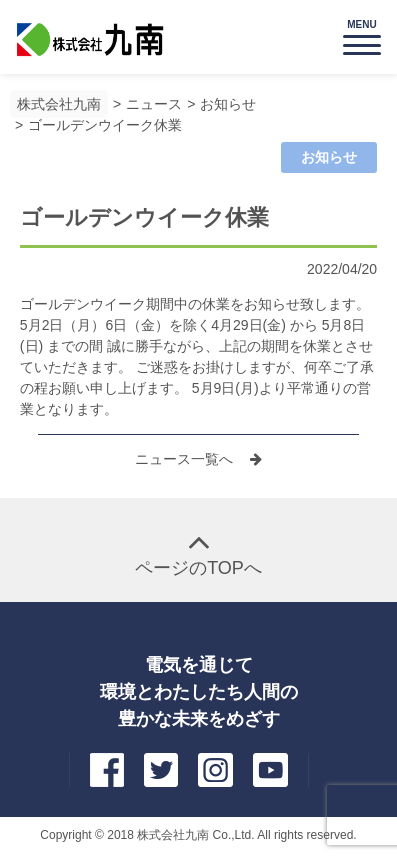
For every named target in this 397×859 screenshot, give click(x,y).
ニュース (154, 104)
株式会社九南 (59, 104)
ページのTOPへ (198, 568)
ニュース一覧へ (186, 459)
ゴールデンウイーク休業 (105, 125)
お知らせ (228, 104)
